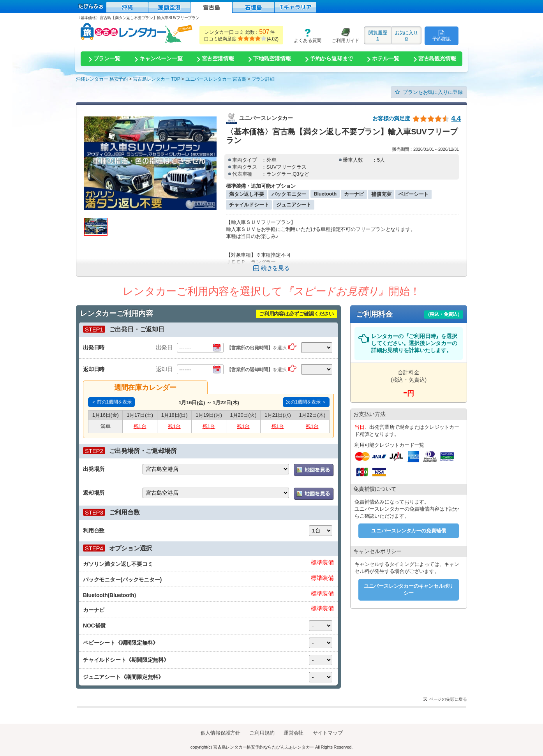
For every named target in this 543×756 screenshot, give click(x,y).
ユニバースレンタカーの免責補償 (409, 531)
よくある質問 (305, 36)
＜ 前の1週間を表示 (111, 402)
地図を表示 (314, 470)
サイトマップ (328, 733)
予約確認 (442, 35)
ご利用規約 (262, 733)
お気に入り (406, 35)
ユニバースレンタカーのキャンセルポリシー (409, 589)
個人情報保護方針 (220, 733)
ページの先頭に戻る (448, 699)
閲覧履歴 (378, 35)
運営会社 (294, 733)
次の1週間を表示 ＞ (306, 402)
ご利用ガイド (343, 36)
